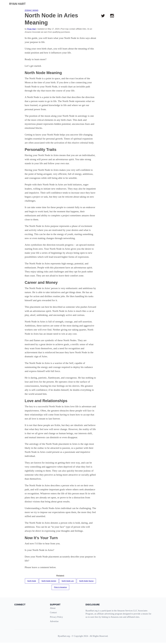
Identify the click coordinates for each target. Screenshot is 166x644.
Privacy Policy (56, 618)
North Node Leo (79, 581)
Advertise (54, 623)
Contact (53, 614)
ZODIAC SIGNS (31, 10)
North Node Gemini (59, 581)
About (53, 609)
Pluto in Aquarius (71, 588)
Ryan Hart (31, 29)
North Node (40, 581)
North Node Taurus (50, 588)
